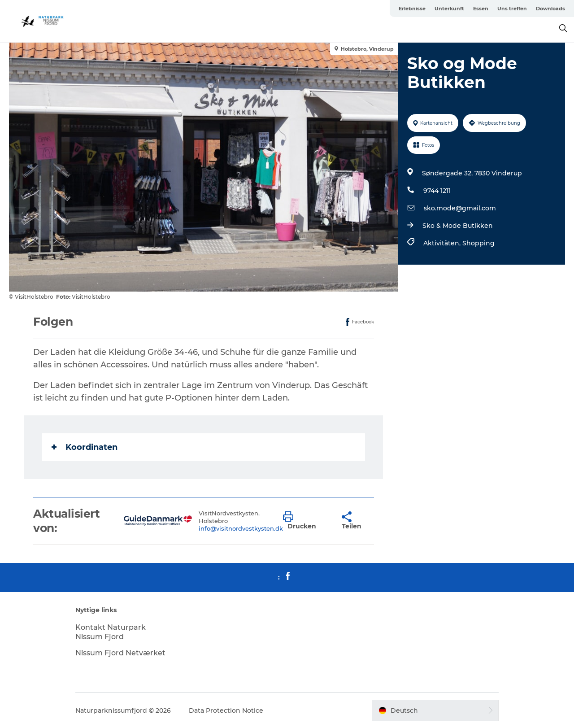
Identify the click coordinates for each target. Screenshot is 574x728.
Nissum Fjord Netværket (120, 653)
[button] (306, 521)
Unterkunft (449, 9)
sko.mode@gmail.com (460, 208)
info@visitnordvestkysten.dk (241, 528)
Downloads (550, 9)
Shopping (478, 243)
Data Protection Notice (226, 711)
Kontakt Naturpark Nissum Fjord (111, 632)
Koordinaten (85, 447)
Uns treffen (512, 9)
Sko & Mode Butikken (458, 226)
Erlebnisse (412, 9)
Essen (481, 9)
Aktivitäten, (443, 243)
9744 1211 (437, 191)
